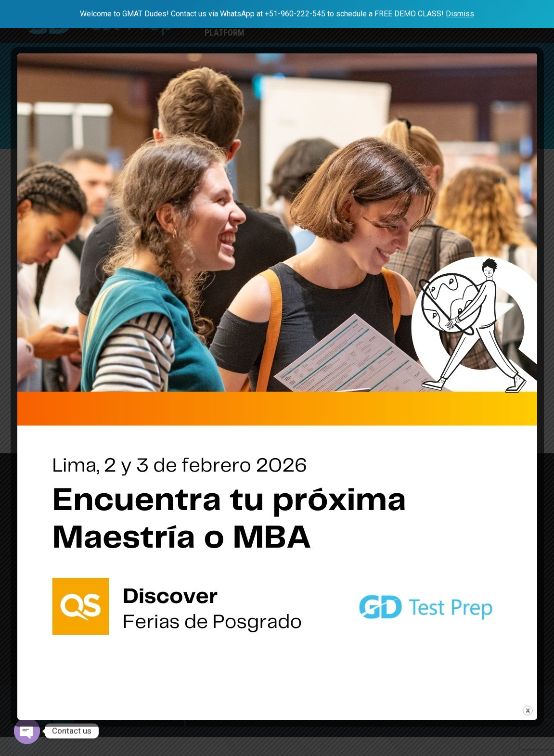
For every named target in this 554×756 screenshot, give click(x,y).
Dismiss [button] (460, 14)
